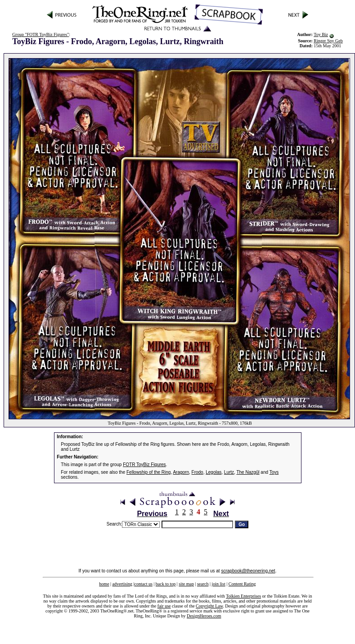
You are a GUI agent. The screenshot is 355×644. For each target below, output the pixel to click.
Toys (274, 472)
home (104, 584)
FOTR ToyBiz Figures (144, 465)
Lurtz (229, 472)
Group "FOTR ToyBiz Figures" (40, 34)
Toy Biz (321, 34)
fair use (164, 606)
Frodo (198, 472)
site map (186, 584)
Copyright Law (209, 606)
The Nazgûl (248, 472)
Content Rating (242, 584)
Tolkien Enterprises (243, 596)
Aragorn (181, 472)
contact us (144, 584)
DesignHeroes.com (204, 616)
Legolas (213, 472)
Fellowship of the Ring (148, 472)
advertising (122, 584)
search (203, 584)
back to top (166, 584)
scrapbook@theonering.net (248, 571)
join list (218, 584)
